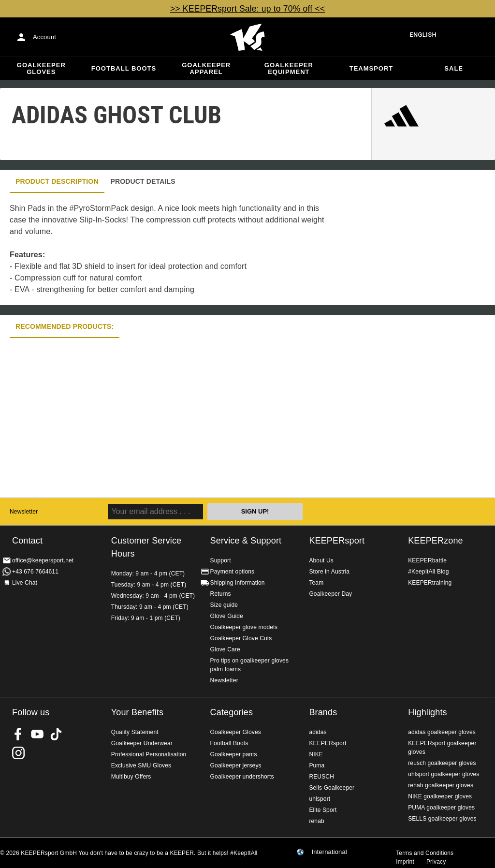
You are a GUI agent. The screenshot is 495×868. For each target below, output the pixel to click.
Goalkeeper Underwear (142, 743)
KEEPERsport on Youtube (37, 734)
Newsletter (24, 512)
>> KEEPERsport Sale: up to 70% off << (247, 9)
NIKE (316, 754)
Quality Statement (135, 732)
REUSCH (321, 777)
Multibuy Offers (131, 777)
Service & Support (246, 541)
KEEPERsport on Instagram (18, 753)
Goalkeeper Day (330, 594)
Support (221, 560)
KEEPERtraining (430, 583)
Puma (317, 765)
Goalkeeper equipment (289, 68)
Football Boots (124, 68)
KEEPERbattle (427, 560)
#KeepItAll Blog (428, 572)
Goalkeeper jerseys (236, 765)
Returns (221, 594)
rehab (316, 821)
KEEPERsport (337, 541)
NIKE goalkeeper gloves (440, 796)
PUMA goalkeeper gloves (441, 808)
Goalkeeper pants (234, 754)
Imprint (405, 862)
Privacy (436, 862)
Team (316, 583)
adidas (318, 732)
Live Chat (25, 583)
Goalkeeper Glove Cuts (241, 638)
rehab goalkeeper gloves (441, 785)
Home (247, 37)
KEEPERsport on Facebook (18, 734)
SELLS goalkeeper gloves (442, 819)
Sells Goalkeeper (332, 788)
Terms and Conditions (425, 853)
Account (44, 37)
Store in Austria (329, 572)
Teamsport (371, 68)
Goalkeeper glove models (244, 627)
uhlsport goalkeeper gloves (444, 774)
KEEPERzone (436, 541)
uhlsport (320, 799)
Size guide (224, 605)
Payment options (233, 572)
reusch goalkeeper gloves (442, 763)
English (423, 35)
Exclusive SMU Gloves (141, 765)
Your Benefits (137, 712)
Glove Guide (227, 616)
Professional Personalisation (149, 754)
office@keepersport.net (43, 560)
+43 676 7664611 (35, 572)
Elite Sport (323, 810)
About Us (321, 560)
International (329, 852)
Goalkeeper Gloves (41, 68)
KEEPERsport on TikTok (56, 734)
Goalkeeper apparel (206, 68)
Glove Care (225, 649)
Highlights (428, 712)
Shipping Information (238, 583)
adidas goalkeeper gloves (442, 732)
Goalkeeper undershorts (242, 777)
